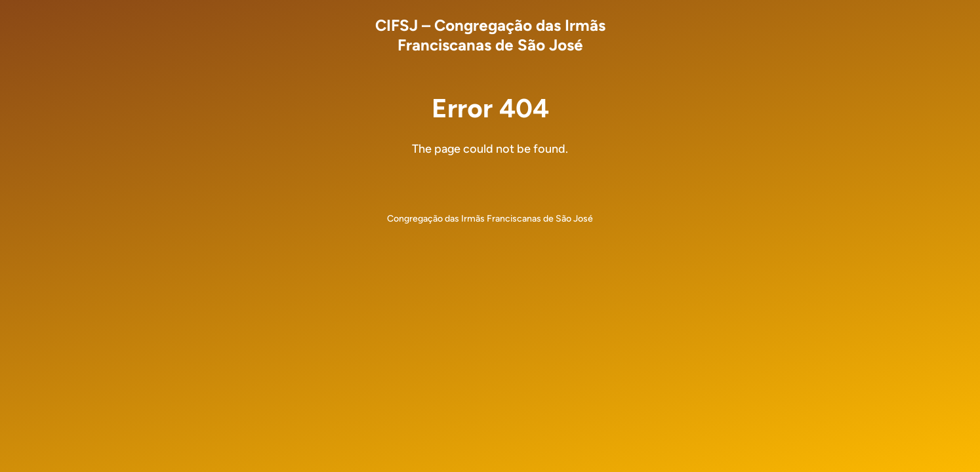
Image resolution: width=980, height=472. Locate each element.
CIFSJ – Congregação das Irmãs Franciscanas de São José (490, 35)
